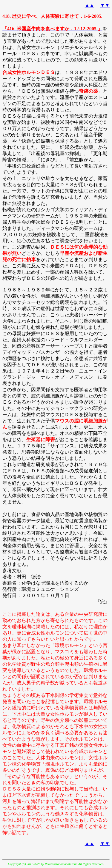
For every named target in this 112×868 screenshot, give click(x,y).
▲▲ (90, 5)
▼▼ (105, 5)
